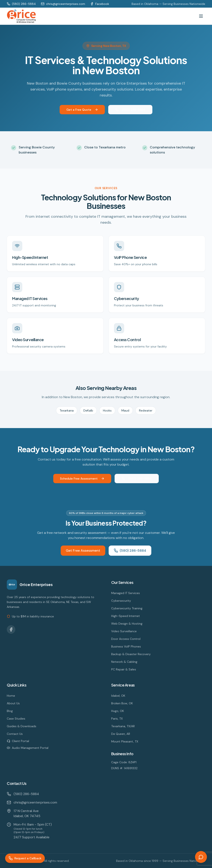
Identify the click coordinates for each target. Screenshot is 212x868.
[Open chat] (201, 857)
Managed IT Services (126, 593)
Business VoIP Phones (126, 646)
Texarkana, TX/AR (123, 726)
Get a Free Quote (82, 110)
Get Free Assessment (83, 551)
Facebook (100, 4)
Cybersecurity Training (127, 608)
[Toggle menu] (201, 16)
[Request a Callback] (25, 858)
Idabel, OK (118, 696)
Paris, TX (117, 719)
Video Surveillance (124, 631)
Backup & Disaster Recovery (131, 654)
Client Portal (18, 741)
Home (11, 696)
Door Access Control (126, 639)
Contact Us (15, 734)
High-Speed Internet (126, 616)
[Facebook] (11, 629)
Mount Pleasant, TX (125, 741)
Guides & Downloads (22, 726)
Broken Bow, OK (122, 703)
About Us (13, 703)
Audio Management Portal (28, 748)
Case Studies (16, 719)
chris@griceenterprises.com (63, 4)
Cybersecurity (121, 601)
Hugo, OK (118, 711)
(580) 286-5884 (21, 4)
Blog (10, 711)
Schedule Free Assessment (82, 479)
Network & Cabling (124, 662)
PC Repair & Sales (124, 669)
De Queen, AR (121, 734)
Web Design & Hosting (127, 624)
